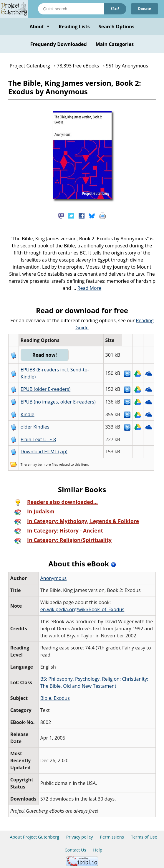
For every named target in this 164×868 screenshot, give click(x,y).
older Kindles (35, 427)
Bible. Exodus (55, 698)
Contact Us (75, 850)
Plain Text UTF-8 (38, 439)
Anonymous (54, 578)
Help (98, 850)
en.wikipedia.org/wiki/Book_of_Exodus (82, 609)
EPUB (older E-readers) (45, 389)
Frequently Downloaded (59, 44)
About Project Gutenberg (34, 837)
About (40, 27)
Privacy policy (80, 837)
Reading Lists (74, 27)
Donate (145, 9)
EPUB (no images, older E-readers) (58, 402)
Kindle (28, 414)
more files (50, 464)
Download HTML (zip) (44, 452)
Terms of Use (144, 837)
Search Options (117, 27)
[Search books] (71, 9)
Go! (115, 9)
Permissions (112, 837)
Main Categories (115, 44)
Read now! (45, 355)
